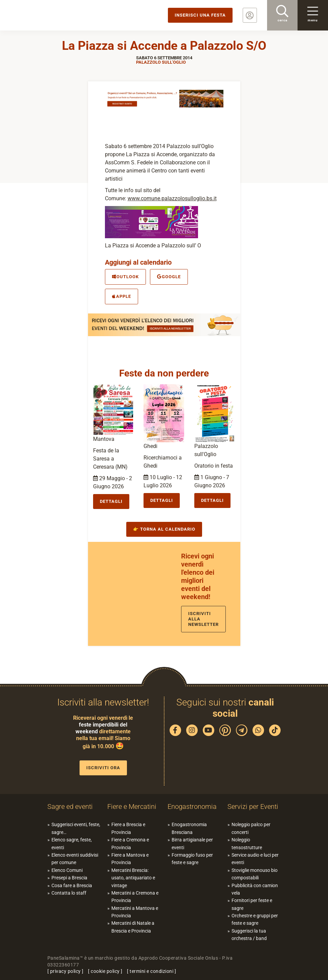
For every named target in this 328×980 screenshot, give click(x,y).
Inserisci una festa (200, 15)
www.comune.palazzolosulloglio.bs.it (172, 198)
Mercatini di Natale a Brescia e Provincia (133, 927)
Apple (122, 296)
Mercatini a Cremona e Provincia (135, 897)
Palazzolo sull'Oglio (161, 62)
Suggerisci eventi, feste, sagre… (76, 828)
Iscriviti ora (103, 768)
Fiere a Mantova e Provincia (130, 859)
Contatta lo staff (69, 893)
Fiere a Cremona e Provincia (130, 843)
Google (169, 277)
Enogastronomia (192, 807)
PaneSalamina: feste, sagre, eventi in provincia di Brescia (52, 15)
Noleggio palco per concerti (251, 828)
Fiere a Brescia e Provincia (128, 828)
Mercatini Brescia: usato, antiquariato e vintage (133, 878)
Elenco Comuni (67, 870)
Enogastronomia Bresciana (189, 828)
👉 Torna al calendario (164, 529)
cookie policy (105, 971)
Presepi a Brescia (69, 878)
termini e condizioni (151, 971)
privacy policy (65, 971)
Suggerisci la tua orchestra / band (249, 935)
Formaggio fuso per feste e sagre (192, 859)
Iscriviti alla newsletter (203, 619)
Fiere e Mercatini (132, 807)
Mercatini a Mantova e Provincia (135, 912)
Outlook (125, 277)
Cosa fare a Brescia (72, 885)
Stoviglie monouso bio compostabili (255, 874)
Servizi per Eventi (253, 807)
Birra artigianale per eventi (192, 843)
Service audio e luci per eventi (255, 859)
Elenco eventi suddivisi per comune (75, 859)
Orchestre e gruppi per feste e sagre (255, 919)
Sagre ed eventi (70, 807)
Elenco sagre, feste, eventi (72, 843)
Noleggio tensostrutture (247, 843)
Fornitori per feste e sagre (252, 904)
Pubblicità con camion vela (255, 889)
